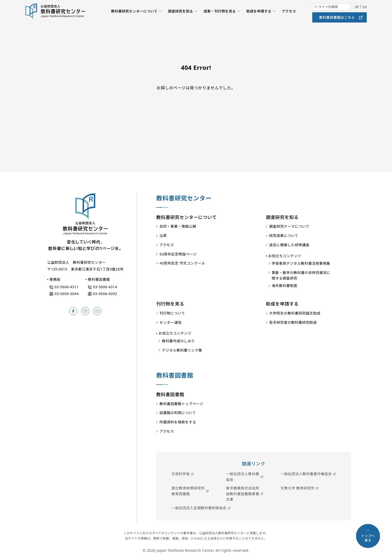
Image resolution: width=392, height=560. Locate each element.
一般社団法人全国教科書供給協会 (199, 508)
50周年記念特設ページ (178, 254)
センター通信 (170, 322)
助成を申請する (258, 19)
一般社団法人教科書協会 (243, 477)
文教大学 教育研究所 (297, 488)
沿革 (163, 236)
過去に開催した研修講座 (289, 245)
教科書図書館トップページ (181, 404)
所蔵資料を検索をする (178, 422)
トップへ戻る (368, 538)
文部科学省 (181, 474)
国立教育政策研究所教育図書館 (188, 491)
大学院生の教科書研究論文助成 (295, 313)
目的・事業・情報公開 (178, 226)
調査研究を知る (178, 19)
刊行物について (172, 313)
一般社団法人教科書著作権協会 (306, 474)
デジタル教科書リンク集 (182, 350)
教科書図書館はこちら (337, 25)
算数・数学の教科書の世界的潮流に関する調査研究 (301, 275)
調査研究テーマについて (289, 226)
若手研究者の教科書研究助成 (293, 322)
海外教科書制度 (284, 286)
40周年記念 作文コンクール (182, 263)
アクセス (289, 19)
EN (364, 15)
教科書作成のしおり (178, 341)
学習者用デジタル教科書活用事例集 (301, 263)
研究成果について (284, 236)
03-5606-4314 (105, 287)
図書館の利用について (178, 413)
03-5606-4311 (67, 287)
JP (356, 15)
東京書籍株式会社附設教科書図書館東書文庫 (243, 494)
